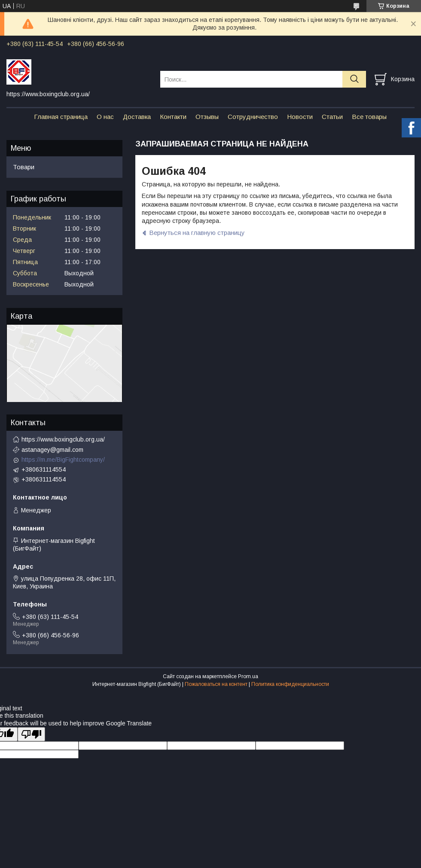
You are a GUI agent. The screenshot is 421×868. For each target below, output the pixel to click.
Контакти (173, 117)
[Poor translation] (31, 734)
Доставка (137, 117)
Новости (300, 117)
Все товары (369, 117)
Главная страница (61, 117)
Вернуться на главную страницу (197, 233)
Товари (24, 167)
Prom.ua (248, 676)
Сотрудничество (253, 117)
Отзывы (207, 117)
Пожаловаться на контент (216, 684)
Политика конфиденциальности (290, 684)
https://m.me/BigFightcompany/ (63, 460)
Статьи (332, 117)
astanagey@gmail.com (52, 450)
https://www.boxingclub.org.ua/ (63, 439)
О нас (105, 117)
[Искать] (354, 79)
